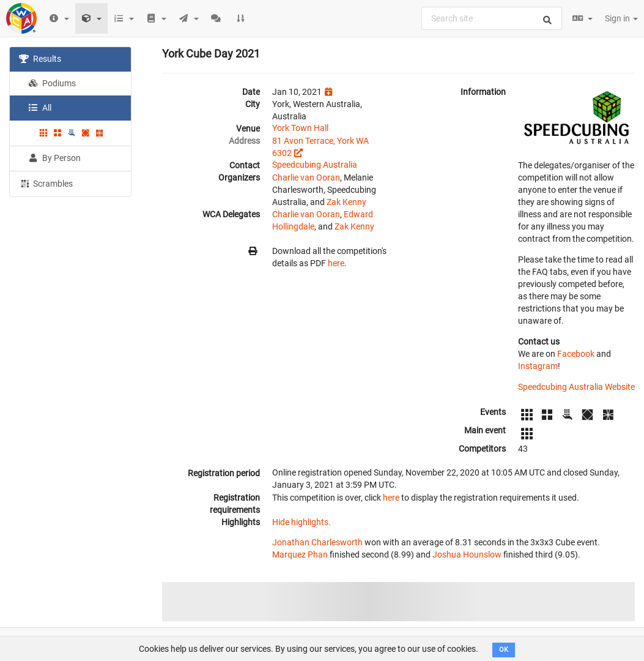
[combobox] (492, 18)
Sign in (621, 18)
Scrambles (46, 183)
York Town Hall (300, 128)
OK (504, 650)
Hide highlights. (302, 522)
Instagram (538, 366)
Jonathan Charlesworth (317, 542)
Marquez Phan (300, 555)
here (336, 263)
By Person (54, 158)
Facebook (576, 354)
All (40, 108)
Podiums (52, 83)
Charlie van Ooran (306, 177)
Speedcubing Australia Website (576, 387)
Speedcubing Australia (315, 165)
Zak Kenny (346, 202)
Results (40, 59)
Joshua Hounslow (467, 555)
